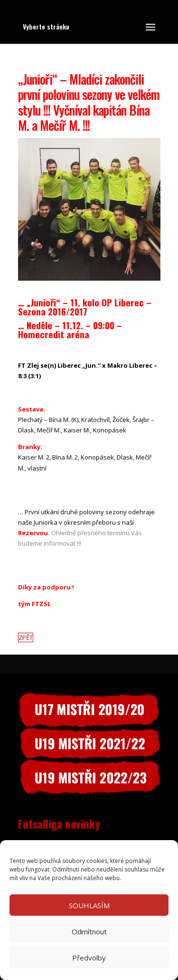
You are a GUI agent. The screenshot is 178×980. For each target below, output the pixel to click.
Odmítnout (89, 931)
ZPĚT (26, 637)
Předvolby (89, 958)
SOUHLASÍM (89, 905)
